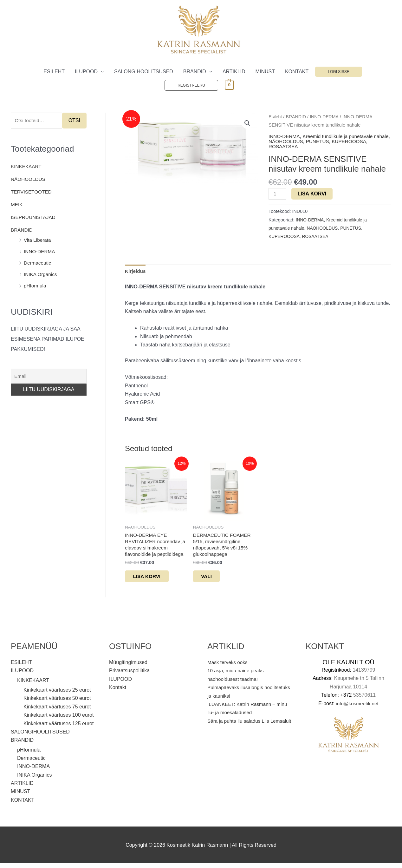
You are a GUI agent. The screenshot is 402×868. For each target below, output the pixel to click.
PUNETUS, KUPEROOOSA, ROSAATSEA (329, 145)
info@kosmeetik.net (357, 708)
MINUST (265, 72)
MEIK (17, 205)
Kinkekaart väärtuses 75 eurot (57, 711)
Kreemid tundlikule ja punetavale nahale (323, 139)
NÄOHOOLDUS (29, 180)
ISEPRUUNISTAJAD (34, 218)
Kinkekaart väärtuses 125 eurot (58, 728)
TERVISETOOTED (32, 193)
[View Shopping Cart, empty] (229, 85)
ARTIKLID (234, 72)
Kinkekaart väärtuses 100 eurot (58, 719)
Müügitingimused (128, 667)
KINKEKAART (27, 167)
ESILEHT (54, 72)
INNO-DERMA (40, 252)
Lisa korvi (313, 194)
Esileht (276, 117)
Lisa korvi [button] (152, 580)
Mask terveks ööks (228, 667)
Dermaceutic (38, 264)
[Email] (49, 377)
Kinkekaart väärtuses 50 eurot (57, 703)
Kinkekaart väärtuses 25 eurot (57, 694)
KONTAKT (297, 72)
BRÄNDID (195, 72)
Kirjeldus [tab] (136, 272)
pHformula (36, 287)
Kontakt (118, 692)
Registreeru (191, 86)
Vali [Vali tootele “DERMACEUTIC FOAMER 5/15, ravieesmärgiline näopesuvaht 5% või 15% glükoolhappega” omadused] (211, 580)
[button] (247, 124)
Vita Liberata (38, 241)
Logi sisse (338, 72)
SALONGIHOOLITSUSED (144, 72)
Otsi (74, 121)
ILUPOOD (86, 72)
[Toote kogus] (278, 194)
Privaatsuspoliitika (129, 675)
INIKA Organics (41, 275)
